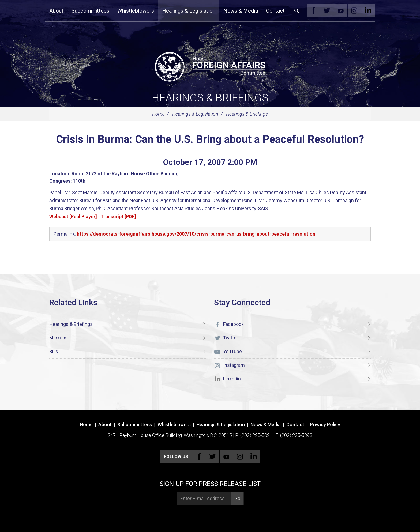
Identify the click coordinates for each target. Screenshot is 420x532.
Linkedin (368, 11)
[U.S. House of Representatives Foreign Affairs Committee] (210, 66)
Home (158, 114)
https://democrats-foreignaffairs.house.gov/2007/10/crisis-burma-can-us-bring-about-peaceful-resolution (196, 234)
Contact (275, 11)
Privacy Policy (325, 425)
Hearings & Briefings (210, 98)
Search (297, 11)
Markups (59, 338)
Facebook (313, 11)
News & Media (241, 11)
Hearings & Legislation (189, 11)
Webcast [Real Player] (73, 216)
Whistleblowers (136, 11)
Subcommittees (90, 11)
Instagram (354, 11)
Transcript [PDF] (118, 216)
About (56, 11)
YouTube (341, 11)
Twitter (327, 11)
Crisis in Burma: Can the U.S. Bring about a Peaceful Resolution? (210, 139)
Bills (54, 351)
